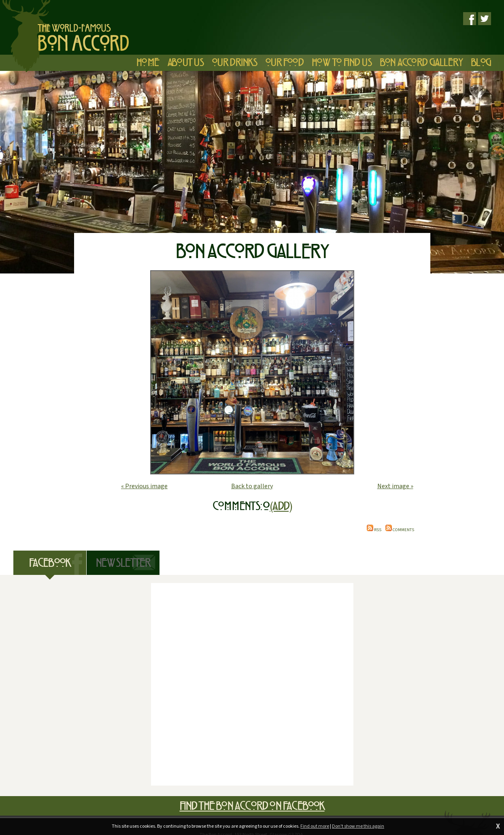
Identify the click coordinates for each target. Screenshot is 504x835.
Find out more (315, 826)
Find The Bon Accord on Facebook (252, 806)
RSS (374, 530)
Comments (400, 530)
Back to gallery (252, 486)
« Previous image (144, 486)
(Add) (281, 506)
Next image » (395, 486)
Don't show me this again (358, 826)
